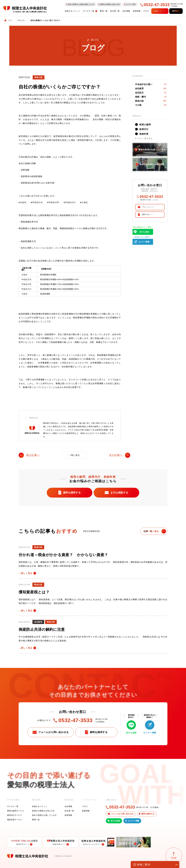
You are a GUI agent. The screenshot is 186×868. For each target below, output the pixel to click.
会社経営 (151, 88)
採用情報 (68, 815)
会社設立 (151, 93)
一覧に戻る (74, 455)
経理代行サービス (15, 815)
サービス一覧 (13, 806)
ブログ (85, 806)
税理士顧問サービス (16, 811)
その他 (151, 105)
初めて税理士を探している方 (44, 815)
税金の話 (151, 101)
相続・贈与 (151, 97)
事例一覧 (36, 820)
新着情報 (86, 811)
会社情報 (68, 806)
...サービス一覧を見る (143, 138)
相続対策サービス (15, 820)
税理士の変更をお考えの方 (43, 811)
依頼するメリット (40, 806)
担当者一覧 (69, 811)
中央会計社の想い (151, 84)
